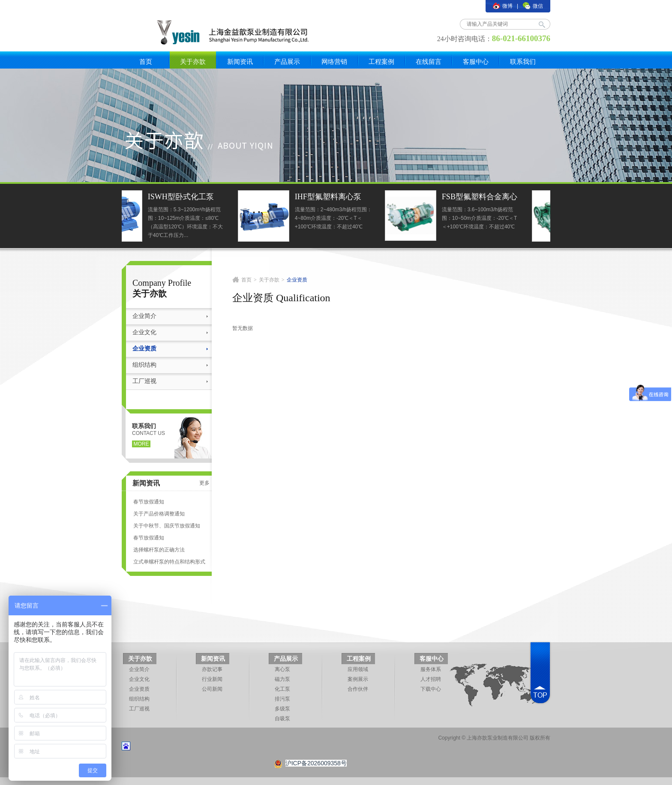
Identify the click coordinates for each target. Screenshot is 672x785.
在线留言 (429, 61)
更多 (204, 483)
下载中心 (431, 689)
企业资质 (144, 349)
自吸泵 (282, 719)
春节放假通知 (149, 502)
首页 (146, 61)
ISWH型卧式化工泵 (212, 197)
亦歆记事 (212, 669)
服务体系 (431, 669)
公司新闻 (212, 689)
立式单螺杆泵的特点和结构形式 (169, 562)
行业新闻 (212, 679)
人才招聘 (431, 679)
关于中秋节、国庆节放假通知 (167, 526)
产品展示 (287, 61)
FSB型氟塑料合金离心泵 (510, 198)
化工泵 (282, 689)
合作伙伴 (358, 689)
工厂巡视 (144, 381)
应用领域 (358, 669)
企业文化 (144, 332)
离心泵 (282, 669)
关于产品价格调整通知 (159, 514)
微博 (503, 6)
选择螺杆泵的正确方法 (159, 550)
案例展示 (358, 679)
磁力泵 (282, 679)
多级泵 (282, 709)
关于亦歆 (193, 61)
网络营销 (334, 61)
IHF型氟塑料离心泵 (359, 197)
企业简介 (144, 316)
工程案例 (381, 61)
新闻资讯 (240, 61)
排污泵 (282, 699)
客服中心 (476, 61)
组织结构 (144, 365)
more (141, 444)
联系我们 (523, 61)
